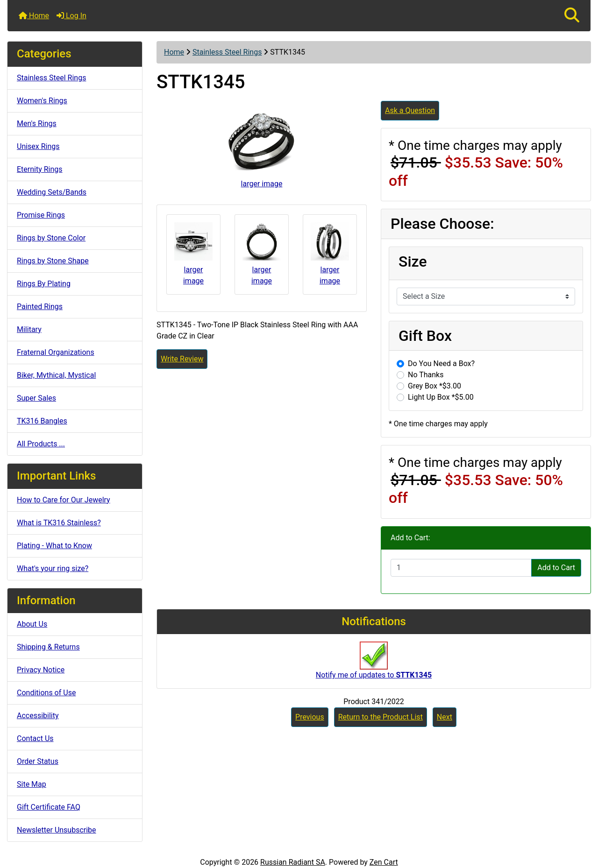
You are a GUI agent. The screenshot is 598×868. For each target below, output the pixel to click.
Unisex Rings (38, 146)
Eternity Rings (40, 169)
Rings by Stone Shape (53, 261)
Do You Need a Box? (441, 363)
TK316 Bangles (42, 421)
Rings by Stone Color (51, 238)
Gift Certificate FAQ (49, 807)
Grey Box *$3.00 (434, 386)
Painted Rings (40, 307)
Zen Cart (384, 862)
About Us (32, 624)
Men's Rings (37, 123)
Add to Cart (556, 568)
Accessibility (38, 716)
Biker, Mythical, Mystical (56, 375)
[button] (572, 16)
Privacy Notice (41, 670)
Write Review (182, 359)
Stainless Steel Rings (227, 52)
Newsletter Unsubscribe (57, 830)
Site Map (32, 784)
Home (34, 16)
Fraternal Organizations (56, 352)
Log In (71, 16)
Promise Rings (41, 215)
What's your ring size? (53, 568)
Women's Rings (42, 101)
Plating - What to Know (54, 546)
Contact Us (35, 738)
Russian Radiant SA (293, 862)
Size (413, 261)
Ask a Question (410, 110)
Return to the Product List (381, 717)
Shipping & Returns (48, 647)
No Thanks (426, 375)
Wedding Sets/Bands (52, 192)
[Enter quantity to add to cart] (461, 568)
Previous (310, 717)
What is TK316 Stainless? (59, 523)
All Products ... (41, 444)
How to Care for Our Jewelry (64, 500)
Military (29, 329)
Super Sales (36, 398)
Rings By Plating (44, 284)
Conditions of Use (46, 693)
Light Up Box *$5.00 (441, 397)
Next (445, 717)
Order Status (38, 761)
